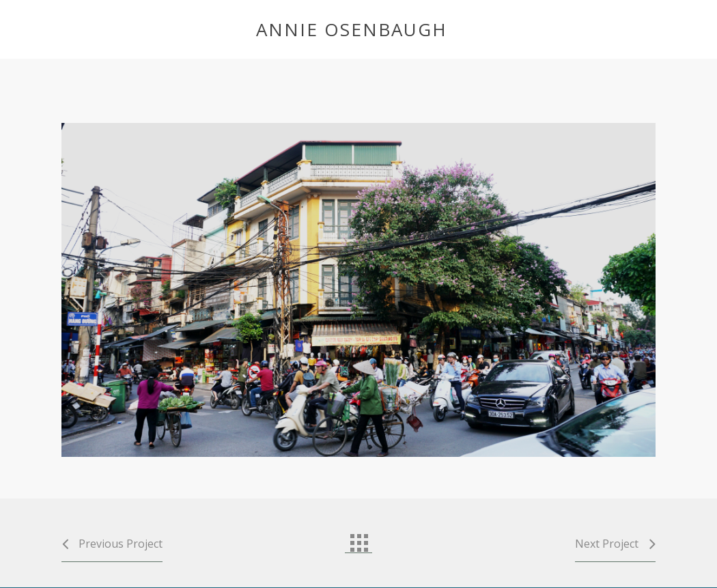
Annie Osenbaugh (352, 29)
